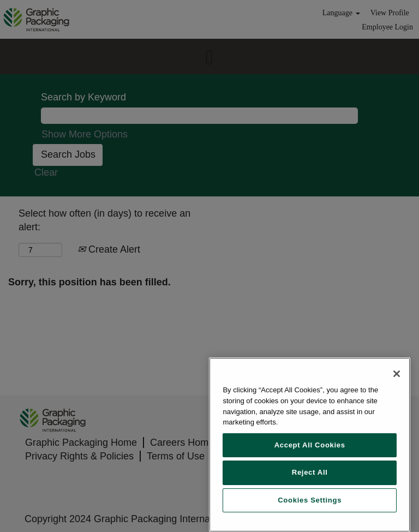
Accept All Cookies (310, 445)
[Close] (397, 374)
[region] (310, 445)
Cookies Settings (310, 500)
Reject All (310, 472)
